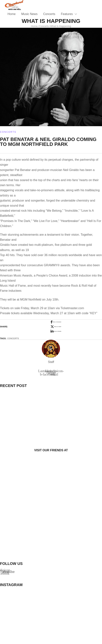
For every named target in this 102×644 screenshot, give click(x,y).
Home (34, 26)
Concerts (44, 26)
